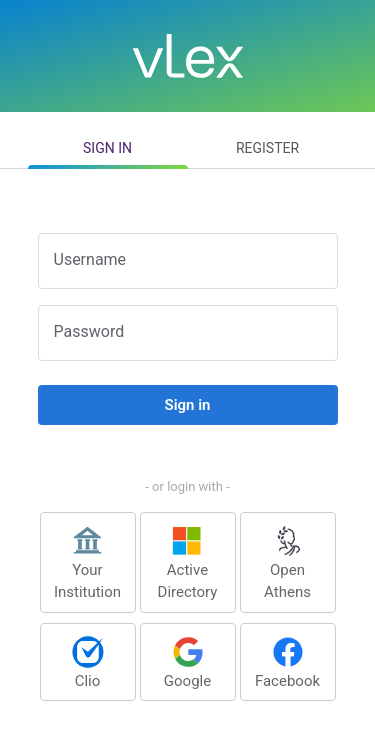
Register (267, 148)
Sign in (107, 148)
